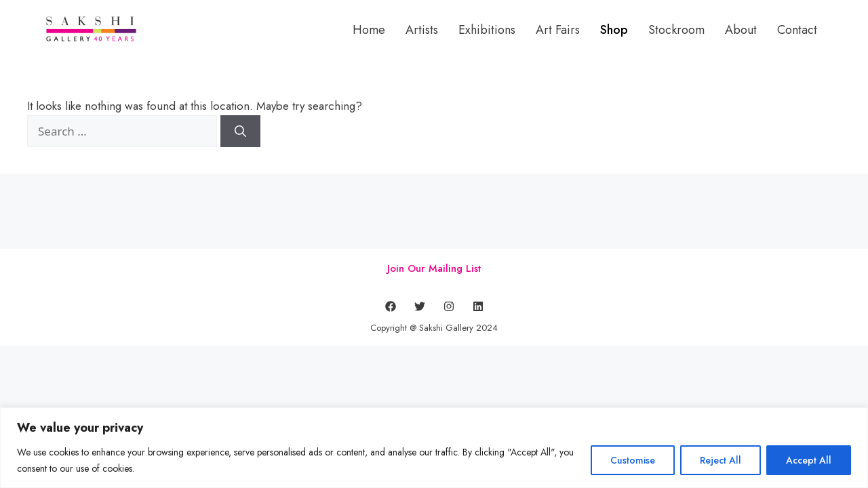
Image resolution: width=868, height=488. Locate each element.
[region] (434, 448)
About (741, 30)
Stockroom (676, 30)
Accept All (809, 460)
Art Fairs (558, 30)
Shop (614, 30)
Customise (633, 460)
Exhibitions (487, 30)
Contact (797, 30)
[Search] (240, 131)
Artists (422, 30)
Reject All (721, 460)
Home (369, 30)
